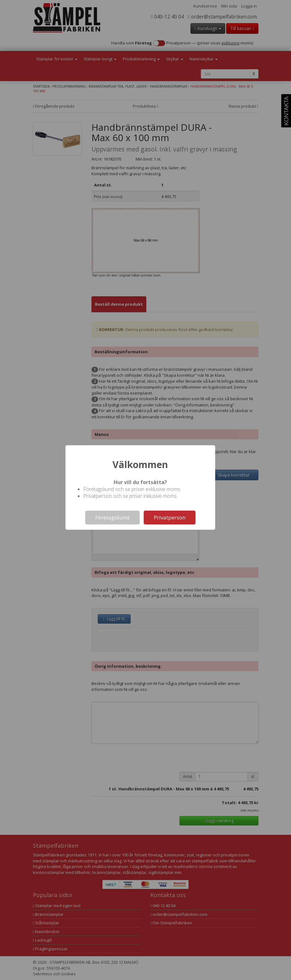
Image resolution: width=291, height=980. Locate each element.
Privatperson (170, 517)
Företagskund (112, 517)
